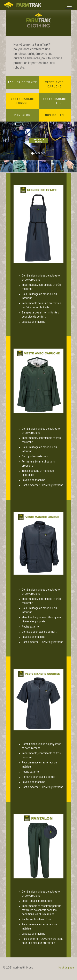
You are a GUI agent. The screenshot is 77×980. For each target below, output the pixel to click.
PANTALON (22, 115)
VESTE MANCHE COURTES (55, 101)
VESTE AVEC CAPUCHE (55, 85)
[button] (6, 141)
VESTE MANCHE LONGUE (22, 101)
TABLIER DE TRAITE (22, 83)
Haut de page (66, 968)
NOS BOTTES (55, 115)
